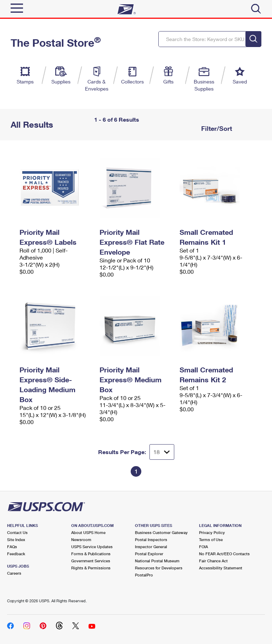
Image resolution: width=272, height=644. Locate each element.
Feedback (16, 554)
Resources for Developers (159, 568)
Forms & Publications (91, 554)
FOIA (203, 547)
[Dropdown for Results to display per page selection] (162, 452)
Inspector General (151, 547)
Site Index (16, 539)
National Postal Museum (157, 561)
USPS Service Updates (92, 547)
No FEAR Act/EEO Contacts (224, 554)
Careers (14, 573)
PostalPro (144, 575)
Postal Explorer (149, 554)
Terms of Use (211, 539)
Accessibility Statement (221, 568)
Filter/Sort (216, 128)
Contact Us (17, 532)
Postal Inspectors (151, 539)
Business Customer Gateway (161, 532)
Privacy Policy (212, 532)
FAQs (12, 547)
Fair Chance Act (213, 561)
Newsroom (81, 539)
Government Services (91, 561)
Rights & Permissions (91, 568)
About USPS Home (88, 532)
